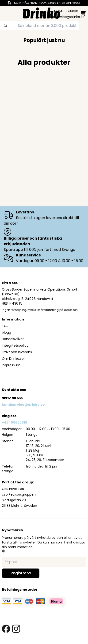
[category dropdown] (5, 13)
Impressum (11, 365)
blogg (6, 332)
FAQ (5, 326)
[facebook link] (6, 629)
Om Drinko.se (13, 359)
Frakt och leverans (17, 352)
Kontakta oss (14, 390)
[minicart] (83, 13)
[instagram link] (16, 629)
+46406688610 (15, 422)
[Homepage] (42, 13)
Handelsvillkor (13, 339)
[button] (4, 551)
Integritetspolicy (15, 345)
